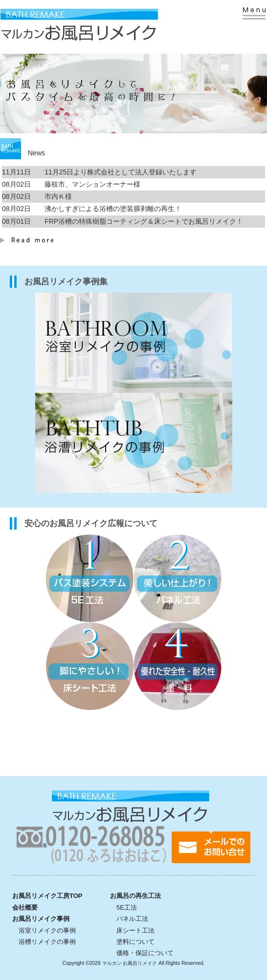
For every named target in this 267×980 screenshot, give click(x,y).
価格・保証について (145, 953)
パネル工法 (132, 919)
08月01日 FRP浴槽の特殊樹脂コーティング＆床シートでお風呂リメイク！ (122, 221)
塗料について (135, 942)
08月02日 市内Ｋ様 (37, 196)
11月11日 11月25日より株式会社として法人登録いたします (99, 172)
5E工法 (127, 907)
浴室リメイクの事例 (47, 930)
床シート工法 (135, 930)
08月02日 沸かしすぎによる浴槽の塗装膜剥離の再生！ (92, 209)
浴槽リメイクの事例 (47, 942)
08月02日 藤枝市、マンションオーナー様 (71, 184)
